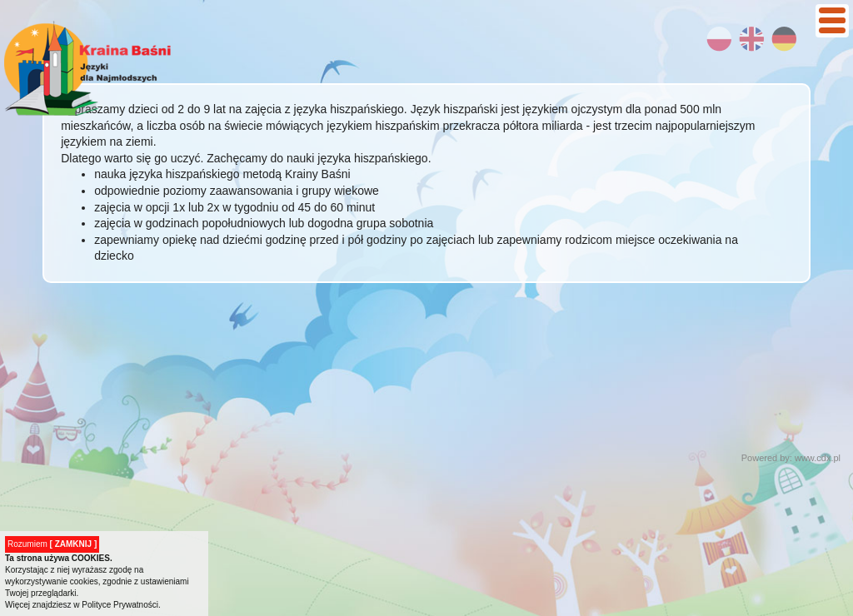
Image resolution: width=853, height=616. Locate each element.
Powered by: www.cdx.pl (791, 458)
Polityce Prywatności (120, 605)
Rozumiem (52, 544)
